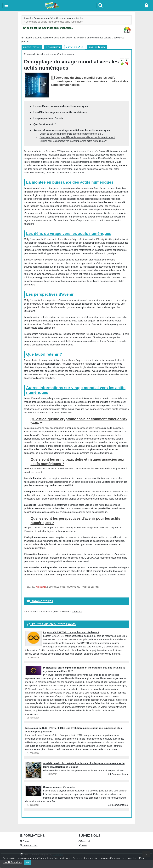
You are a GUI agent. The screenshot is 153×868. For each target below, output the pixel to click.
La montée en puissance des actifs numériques (61, 106)
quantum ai (48, 274)
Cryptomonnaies (64, 18)
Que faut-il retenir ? (45, 124)
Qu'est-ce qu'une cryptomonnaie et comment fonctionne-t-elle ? (71, 134)
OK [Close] (28, 863)
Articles (79, 18)
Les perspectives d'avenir (48, 118)
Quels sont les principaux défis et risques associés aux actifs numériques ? (77, 137)
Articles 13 (75, 47)
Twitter (83, 845)
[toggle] (6, 6)
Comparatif (53, 47)
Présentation (32, 47)
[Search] (101, 6)
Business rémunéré (43, 18)
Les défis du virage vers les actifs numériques (60, 112)
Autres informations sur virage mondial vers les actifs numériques (72, 130)
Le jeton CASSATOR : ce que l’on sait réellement (71, 632)
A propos (26, 841)
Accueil (27, 18)
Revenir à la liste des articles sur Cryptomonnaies (49, 54)
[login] (146, 6)
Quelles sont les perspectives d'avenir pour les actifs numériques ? (73, 141)
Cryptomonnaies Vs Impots (59, 787)
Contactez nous (29, 845)
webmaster (41, 587)
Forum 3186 (97, 47)
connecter (77, 612)
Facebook (85, 841)
